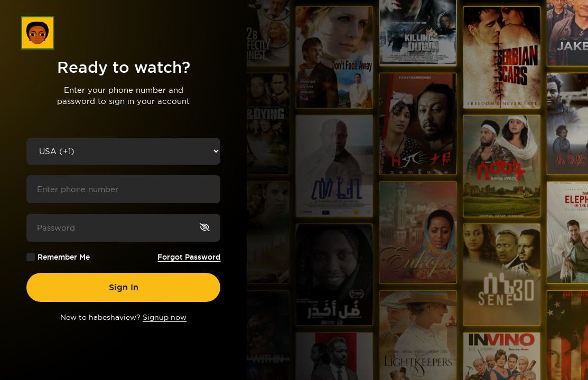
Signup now (165, 317)
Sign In (124, 287)
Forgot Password (189, 257)
